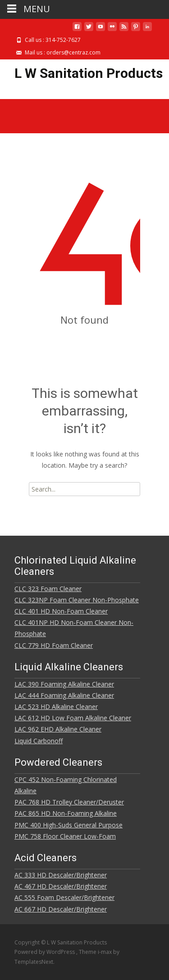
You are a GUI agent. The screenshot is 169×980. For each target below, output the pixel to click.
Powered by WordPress (45, 952)
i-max (105, 952)
